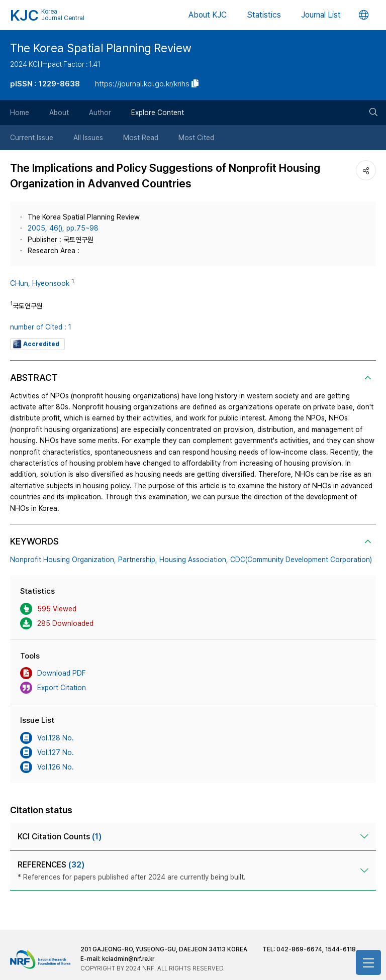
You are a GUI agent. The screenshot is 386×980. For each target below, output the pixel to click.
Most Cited (196, 138)
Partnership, (138, 560)
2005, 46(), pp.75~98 (63, 228)
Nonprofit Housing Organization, (63, 560)
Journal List (321, 15)
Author (100, 113)
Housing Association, (194, 560)
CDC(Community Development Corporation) (301, 560)
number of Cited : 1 (41, 327)
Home (20, 113)
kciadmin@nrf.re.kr (128, 959)
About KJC (208, 15)
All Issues (88, 138)
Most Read (141, 138)
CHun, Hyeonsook (40, 283)
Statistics (264, 15)
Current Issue (32, 138)
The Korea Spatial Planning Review (101, 48)
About (59, 113)
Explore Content (158, 113)
